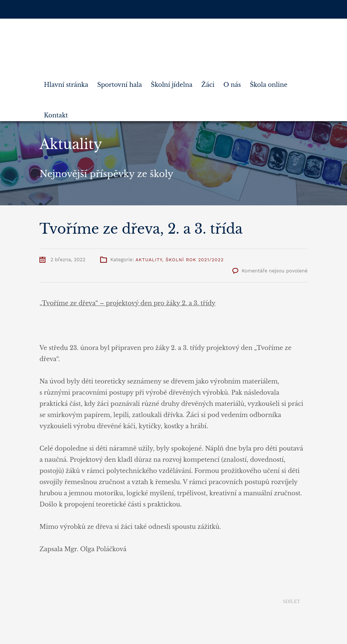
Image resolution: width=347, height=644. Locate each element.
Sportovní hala (120, 82)
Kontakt (56, 112)
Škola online (269, 82)
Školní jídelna (172, 82)
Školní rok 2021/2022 (195, 260)
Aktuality (149, 260)
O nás (232, 82)
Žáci (208, 82)
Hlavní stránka (66, 82)
